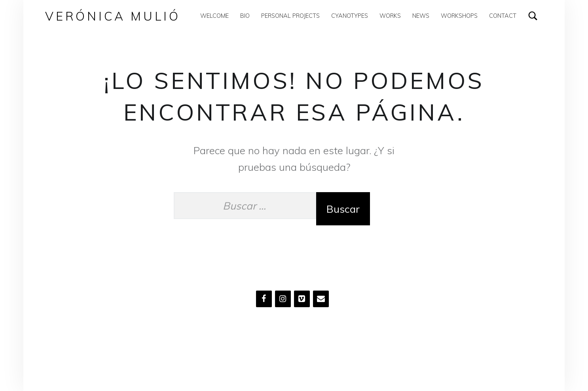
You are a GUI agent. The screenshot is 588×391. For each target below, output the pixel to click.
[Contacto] (321, 299)
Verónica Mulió (113, 16)
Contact (503, 16)
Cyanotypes (350, 16)
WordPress (241, 354)
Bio (245, 16)
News (421, 16)
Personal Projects (290, 16)
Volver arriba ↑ (280, 354)
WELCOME (214, 16)
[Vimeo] (302, 299)
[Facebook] (264, 299)
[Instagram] (283, 299)
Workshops (459, 16)
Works (390, 16)
